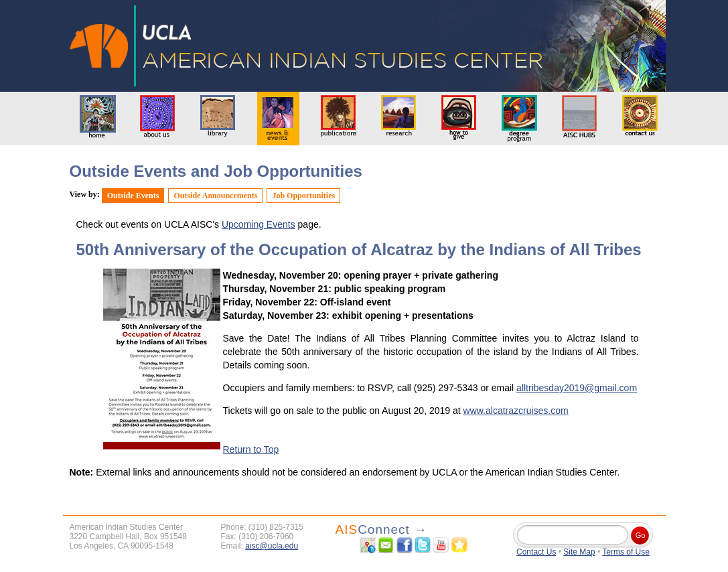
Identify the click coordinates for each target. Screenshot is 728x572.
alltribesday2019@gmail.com (577, 388)
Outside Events (133, 196)
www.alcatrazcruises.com (516, 411)
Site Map (579, 552)
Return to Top (251, 449)
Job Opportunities (303, 196)
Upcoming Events (259, 224)
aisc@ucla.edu (272, 546)
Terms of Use (626, 552)
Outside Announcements (215, 196)
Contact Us (536, 552)
